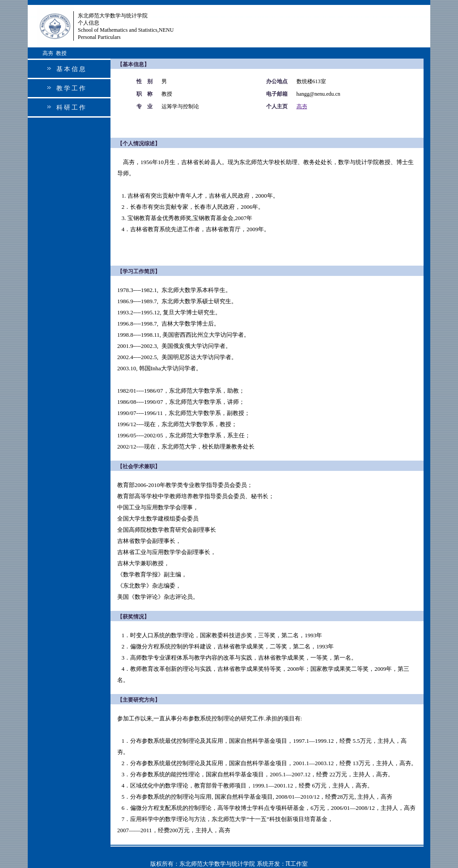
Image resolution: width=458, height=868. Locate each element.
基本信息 (72, 69)
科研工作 (72, 108)
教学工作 (72, 88)
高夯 (302, 106)
